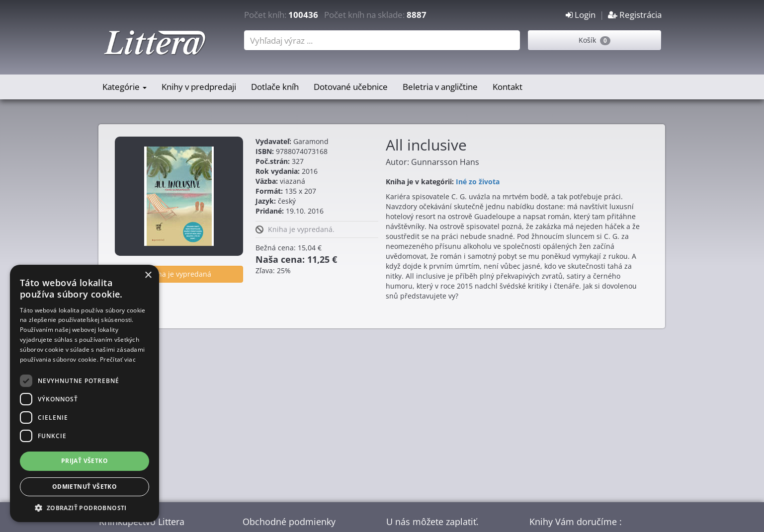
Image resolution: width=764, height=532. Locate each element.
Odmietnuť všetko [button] (85, 487)
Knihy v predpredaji (199, 87)
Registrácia (635, 15)
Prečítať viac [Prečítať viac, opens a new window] (118, 359)
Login (581, 15)
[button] (85, 507)
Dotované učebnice (351, 87)
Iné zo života (478, 182)
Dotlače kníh (275, 87)
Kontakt (508, 87)
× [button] (148, 275)
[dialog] (85, 393)
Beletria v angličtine (440, 87)
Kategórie (125, 87)
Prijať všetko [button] (85, 461)
